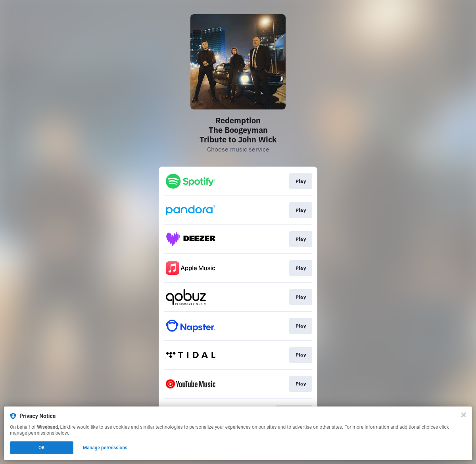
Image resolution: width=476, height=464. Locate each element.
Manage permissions (105, 448)
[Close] (464, 415)
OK (42, 448)
